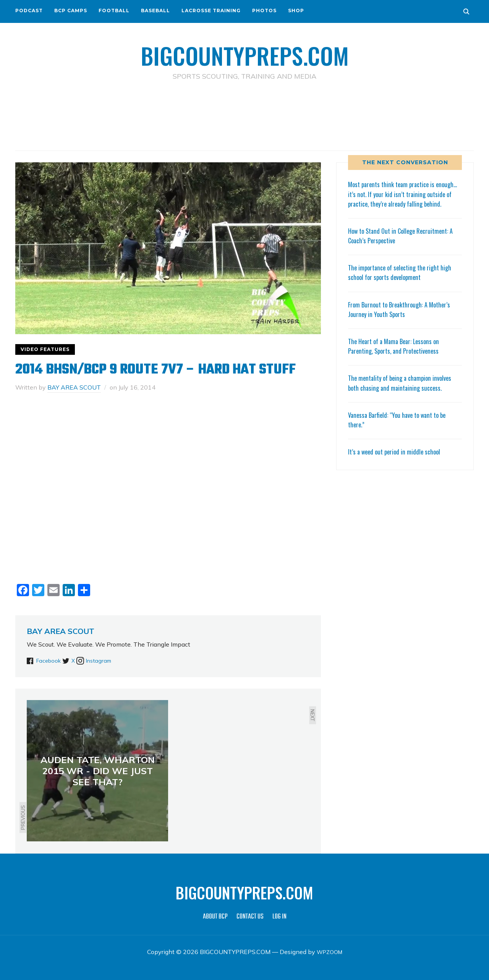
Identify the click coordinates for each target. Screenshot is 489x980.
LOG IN (279, 917)
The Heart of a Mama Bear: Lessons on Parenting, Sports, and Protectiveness (397, 355)
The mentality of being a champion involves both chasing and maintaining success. (404, 392)
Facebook (50, 660)
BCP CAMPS (71, 11)
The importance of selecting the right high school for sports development (403, 282)
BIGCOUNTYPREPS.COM (245, 53)
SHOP (296, 11)
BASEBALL (155, 11)
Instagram (115, 660)
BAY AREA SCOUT (74, 387)
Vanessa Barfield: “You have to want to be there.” (401, 429)
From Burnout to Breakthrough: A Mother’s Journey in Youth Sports (403, 319)
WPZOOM (330, 952)
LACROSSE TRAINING (211, 11)
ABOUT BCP (215, 917)
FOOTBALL (114, 11)
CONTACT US (250, 917)
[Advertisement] (244, 115)
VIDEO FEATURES (45, 349)
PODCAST (29, 11)
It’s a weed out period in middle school (397, 461)
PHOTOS (264, 11)
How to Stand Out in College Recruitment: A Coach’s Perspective (405, 245)
